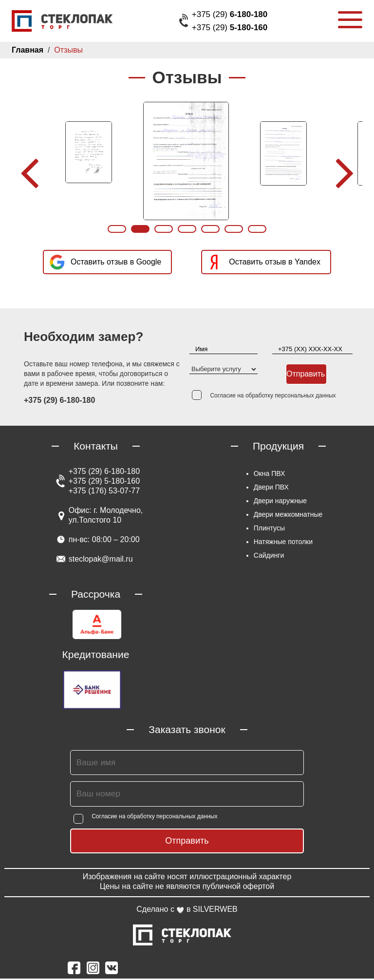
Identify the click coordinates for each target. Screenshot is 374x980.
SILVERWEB (216, 911)
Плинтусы (269, 529)
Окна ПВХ (268, 475)
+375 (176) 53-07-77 (103, 492)
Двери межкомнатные (288, 516)
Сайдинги (269, 557)
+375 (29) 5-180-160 (104, 482)
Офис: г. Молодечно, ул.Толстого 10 (106, 517)
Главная (27, 50)
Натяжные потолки (283, 543)
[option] (90, 152)
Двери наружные (280, 502)
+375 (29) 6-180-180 (104, 473)
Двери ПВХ (270, 489)
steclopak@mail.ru (101, 560)
